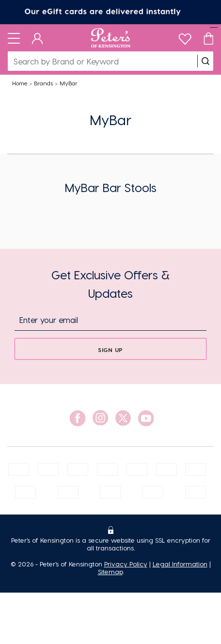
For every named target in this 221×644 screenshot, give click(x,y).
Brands (43, 83)
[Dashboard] (38, 38)
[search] (205, 61)
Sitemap (110, 572)
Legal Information (180, 564)
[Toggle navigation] (14, 38)
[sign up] (110, 349)
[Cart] (208, 38)
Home (20, 83)
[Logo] (111, 38)
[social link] (78, 418)
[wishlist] (185, 37)
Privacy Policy (126, 564)
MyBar (69, 83)
